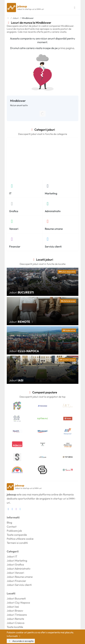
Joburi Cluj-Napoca (18, 603)
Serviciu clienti (53, 247)
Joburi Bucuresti (16, 598)
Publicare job (14, 531)
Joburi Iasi (13, 607)
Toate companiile (17, 535)
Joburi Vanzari (15, 573)
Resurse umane (54, 229)
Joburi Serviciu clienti (19, 585)
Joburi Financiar (16, 581)
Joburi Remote (15, 619)
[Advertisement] (43, 159)
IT (10, 193)
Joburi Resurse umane (20, 577)
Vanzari (14, 229)
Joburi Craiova (16, 623)
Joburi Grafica (15, 565)
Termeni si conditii (17, 543)
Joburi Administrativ (19, 569)
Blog (9, 523)
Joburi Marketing (17, 561)
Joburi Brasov (15, 611)
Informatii (14, 636)
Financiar (15, 247)
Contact (12, 527)
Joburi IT (12, 556)
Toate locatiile (15, 627)
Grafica (14, 211)
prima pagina (66, 48)
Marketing (51, 193)
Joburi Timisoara (17, 615)
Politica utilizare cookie (20, 539)
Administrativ (53, 211)
